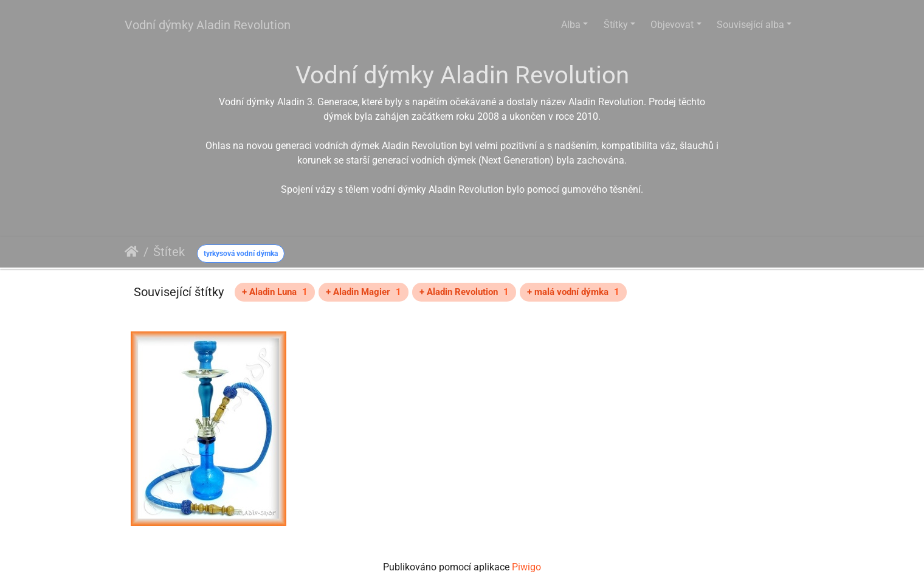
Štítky (616, 25)
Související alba (750, 25)
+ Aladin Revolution (464, 292)
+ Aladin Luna (275, 292)
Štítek (169, 252)
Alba (571, 25)
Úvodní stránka (132, 252)
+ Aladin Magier (364, 292)
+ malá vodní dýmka (573, 292)
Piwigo (526, 567)
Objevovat (672, 25)
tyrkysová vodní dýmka (241, 254)
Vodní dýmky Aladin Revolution (208, 25)
